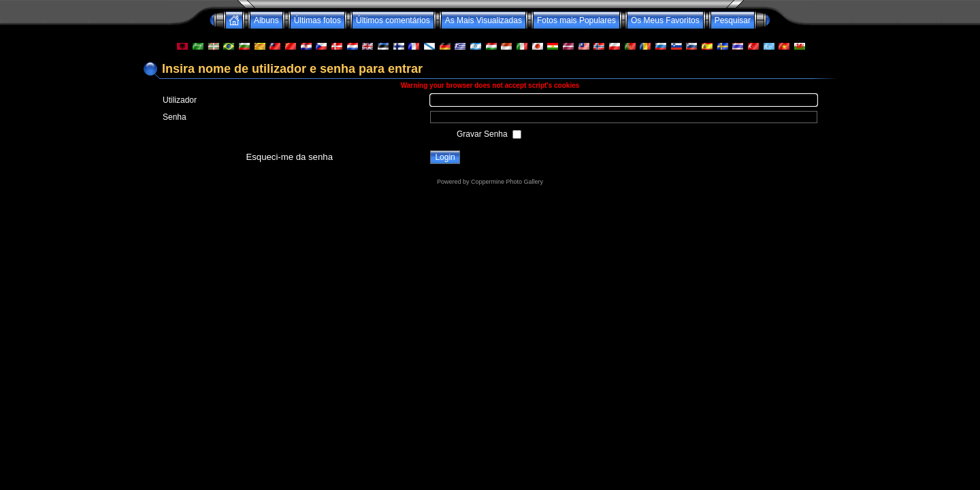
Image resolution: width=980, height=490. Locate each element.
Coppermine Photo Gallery (507, 182)
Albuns (266, 20)
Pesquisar (733, 20)
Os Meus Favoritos (665, 20)
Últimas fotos (317, 20)
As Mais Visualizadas (484, 20)
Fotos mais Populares (576, 20)
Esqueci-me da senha (289, 157)
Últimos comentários (393, 20)
